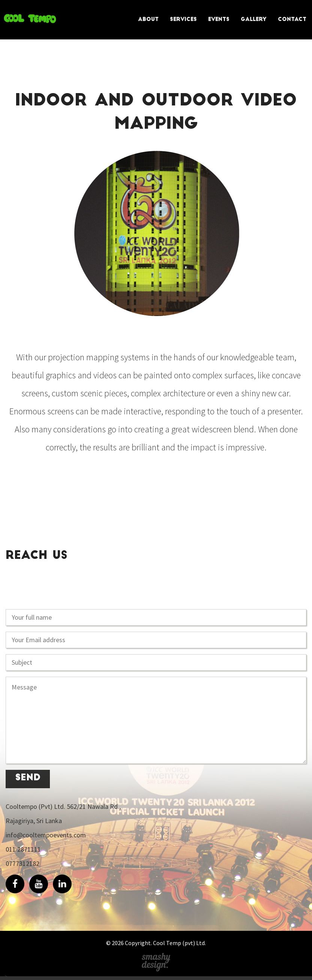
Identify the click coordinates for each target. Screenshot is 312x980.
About (148, 20)
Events (219, 20)
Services (183, 20)
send (28, 778)
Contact (292, 20)
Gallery (254, 20)
